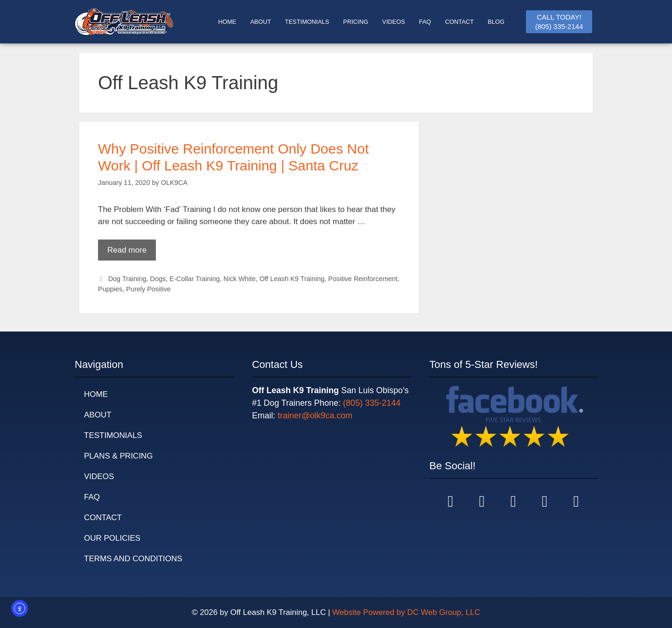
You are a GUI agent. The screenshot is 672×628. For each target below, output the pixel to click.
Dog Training (127, 279)
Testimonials (113, 435)
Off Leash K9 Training (292, 279)
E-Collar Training (195, 279)
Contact (103, 518)
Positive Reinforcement (363, 279)
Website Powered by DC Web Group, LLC (406, 612)
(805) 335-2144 (372, 403)
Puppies (110, 289)
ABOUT (260, 22)
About (98, 415)
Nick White (240, 279)
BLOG (496, 22)
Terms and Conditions (133, 559)
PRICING (356, 22)
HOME (227, 22)
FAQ (425, 22)
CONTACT (459, 22)
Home (96, 394)
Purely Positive (148, 289)
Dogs (158, 279)
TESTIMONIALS (307, 22)
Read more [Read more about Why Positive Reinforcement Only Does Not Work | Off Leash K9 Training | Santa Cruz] (127, 250)
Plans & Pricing (118, 456)
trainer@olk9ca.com (315, 416)
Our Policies (112, 538)
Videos (394, 22)
